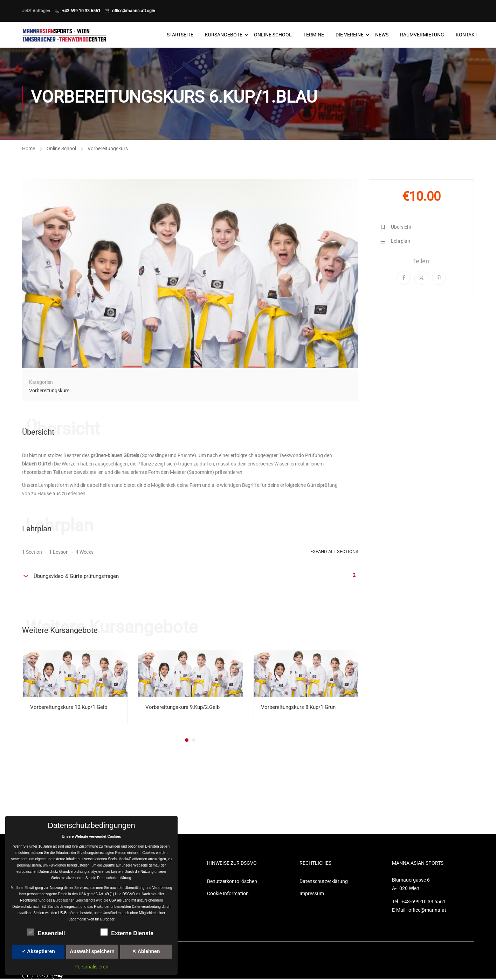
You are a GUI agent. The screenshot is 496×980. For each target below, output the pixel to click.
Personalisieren (92, 967)
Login (150, 11)
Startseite (180, 35)
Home (29, 149)
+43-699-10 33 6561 (423, 902)
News (382, 35)
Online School (273, 35)
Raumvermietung (422, 35)
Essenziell (46, 932)
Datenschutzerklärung (324, 882)
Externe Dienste (127, 932)
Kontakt (467, 35)
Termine (314, 35)
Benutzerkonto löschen (232, 882)
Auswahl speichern (92, 951)
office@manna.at (128, 11)
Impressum (312, 894)
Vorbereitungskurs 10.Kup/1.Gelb (69, 708)
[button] (187, 741)
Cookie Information (228, 894)
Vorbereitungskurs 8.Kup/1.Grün (298, 708)
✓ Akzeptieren (38, 951)
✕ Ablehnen (146, 951)
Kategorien (41, 383)
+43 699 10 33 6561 (81, 11)
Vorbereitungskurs (108, 149)
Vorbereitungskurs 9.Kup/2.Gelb (182, 708)
